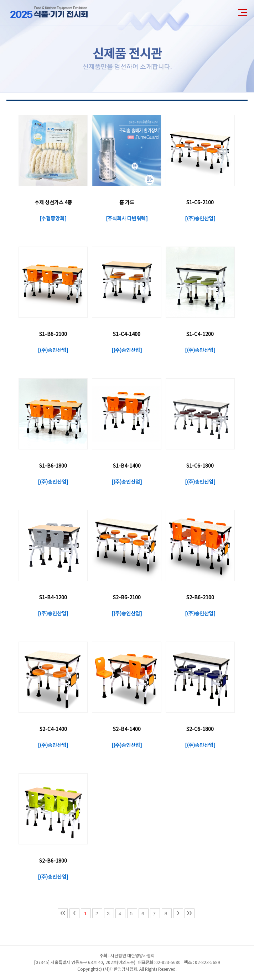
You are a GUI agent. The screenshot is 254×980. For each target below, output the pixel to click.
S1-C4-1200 (200, 334)
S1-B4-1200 (53, 598)
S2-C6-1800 (200, 729)
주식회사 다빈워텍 (127, 219)
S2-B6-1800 (53, 861)
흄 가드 (127, 203)
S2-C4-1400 (53, 729)
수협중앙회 (53, 219)
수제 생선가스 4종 (53, 203)
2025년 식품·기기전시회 (55, 12)
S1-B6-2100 (53, 334)
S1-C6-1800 (200, 466)
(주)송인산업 (200, 219)
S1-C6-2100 (200, 203)
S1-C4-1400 (127, 334)
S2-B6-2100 (127, 598)
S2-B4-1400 (127, 729)
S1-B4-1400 (127, 466)
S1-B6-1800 (53, 466)
